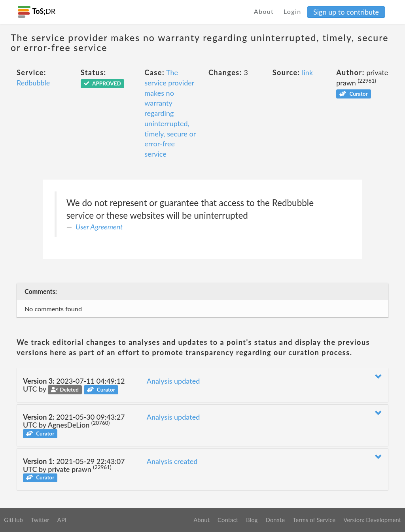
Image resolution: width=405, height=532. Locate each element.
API (62, 520)
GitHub (13, 520)
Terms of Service (314, 520)
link (307, 72)
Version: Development (372, 520)
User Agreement (99, 227)
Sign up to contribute (346, 12)
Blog (252, 520)
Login (292, 11)
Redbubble (33, 83)
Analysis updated (173, 381)
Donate (275, 520)
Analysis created (172, 461)
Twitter (40, 520)
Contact (228, 520)
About (264, 11)
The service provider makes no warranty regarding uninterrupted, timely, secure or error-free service (170, 113)
